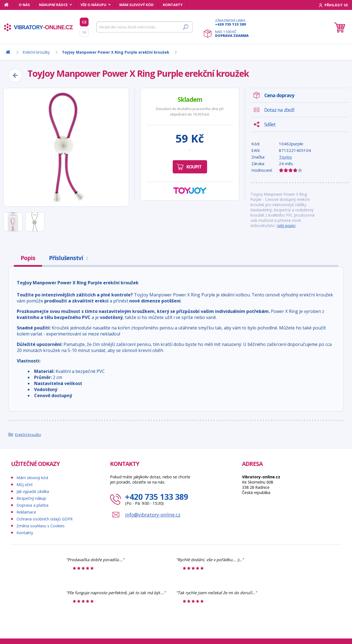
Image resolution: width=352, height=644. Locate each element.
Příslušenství (68, 258)
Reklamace (26, 512)
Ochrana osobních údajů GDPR (45, 519)
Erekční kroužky (28, 435)
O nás (24, 5)
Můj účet (25, 485)
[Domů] (9, 5)
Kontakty (173, 5)
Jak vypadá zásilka (33, 491)
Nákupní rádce (53, 5)
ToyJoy (285, 157)
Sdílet (270, 124)
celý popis (286, 226)
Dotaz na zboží (279, 110)
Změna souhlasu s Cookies (41, 526)
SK (84, 32)
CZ (84, 22)
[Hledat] (144, 27)
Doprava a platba (32, 505)
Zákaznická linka (232, 22)
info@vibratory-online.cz (153, 515)
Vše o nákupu (94, 5)
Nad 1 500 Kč (232, 34)
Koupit (194, 167)
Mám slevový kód (137, 5)
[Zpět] (15, 75)
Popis (28, 258)
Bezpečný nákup (31, 498)
